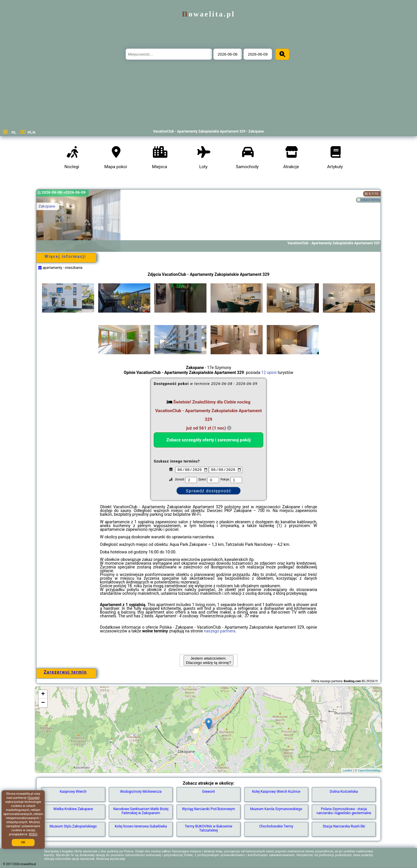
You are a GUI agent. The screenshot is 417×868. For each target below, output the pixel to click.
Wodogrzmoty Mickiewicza (141, 792)
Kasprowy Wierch (73, 792)
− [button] (43, 703)
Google (34, 798)
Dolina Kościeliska (344, 792)
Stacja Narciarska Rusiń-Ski (344, 826)
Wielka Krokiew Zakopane (73, 809)
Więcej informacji (65, 256)
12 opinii (269, 372)
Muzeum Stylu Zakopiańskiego (73, 826)
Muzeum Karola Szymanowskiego (276, 809)
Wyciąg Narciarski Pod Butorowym (209, 809)
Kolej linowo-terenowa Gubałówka (141, 826)
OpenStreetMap (369, 770)
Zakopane (47, 206)
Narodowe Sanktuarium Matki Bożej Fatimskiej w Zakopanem (141, 811)
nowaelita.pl (208, 14)
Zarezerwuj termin (65, 672)
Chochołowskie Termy (276, 826)
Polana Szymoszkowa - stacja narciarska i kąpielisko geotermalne (344, 811)
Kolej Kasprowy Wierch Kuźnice (276, 792)
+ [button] (43, 694)
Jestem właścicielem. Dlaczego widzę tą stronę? (209, 660)
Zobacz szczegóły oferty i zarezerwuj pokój (209, 440)
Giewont (209, 792)
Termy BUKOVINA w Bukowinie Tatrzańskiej (209, 828)
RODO (33, 834)
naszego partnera (220, 631)
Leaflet (347, 770)
